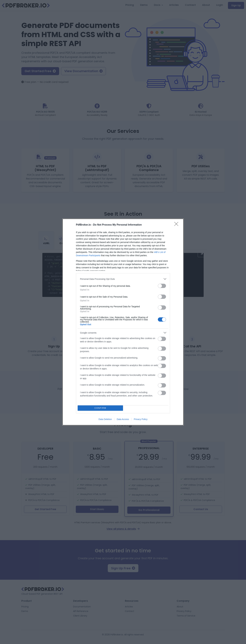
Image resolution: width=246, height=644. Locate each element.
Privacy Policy (141, 419)
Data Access (123, 419)
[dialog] (123, 322)
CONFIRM (100, 408)
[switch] (162, 286)
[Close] (177, 225)
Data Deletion (105, 419)
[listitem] (123, 279)
